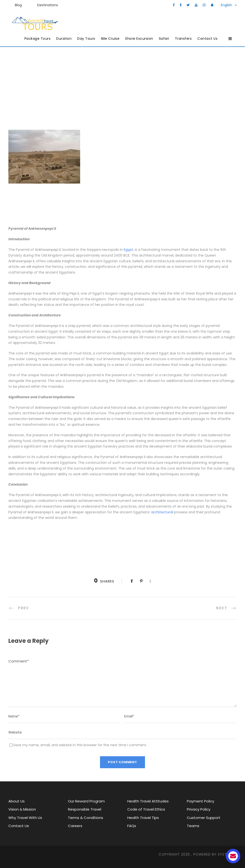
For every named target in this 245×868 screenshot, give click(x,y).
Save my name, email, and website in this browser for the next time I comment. (80, 745)
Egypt (128, 250)
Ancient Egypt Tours (39, 91)
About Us (17, 801)
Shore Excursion (139, 39)
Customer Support (204, 818)
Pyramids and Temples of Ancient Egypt (171, 91)
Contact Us (207, 39)
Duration (64, 39)
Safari (164, 39)
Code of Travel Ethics (146, 809)
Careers (75, 826)
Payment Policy (200, 801)
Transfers (183, 39)
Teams (193, 826)
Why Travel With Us (25, 818)
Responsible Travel (85, 809)
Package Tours (38, 39)
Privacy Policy (199, 809)
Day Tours (86, 39)
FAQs (132, 826)
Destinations (47, 5)
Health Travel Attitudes (148, 801)
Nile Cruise (110, 39)
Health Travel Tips (143, 818)
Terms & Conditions (86, 818)
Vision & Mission (22, 809)
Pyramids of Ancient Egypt (99, 91)
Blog (18, 5)
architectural (162, 512)
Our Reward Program (86, 801)
